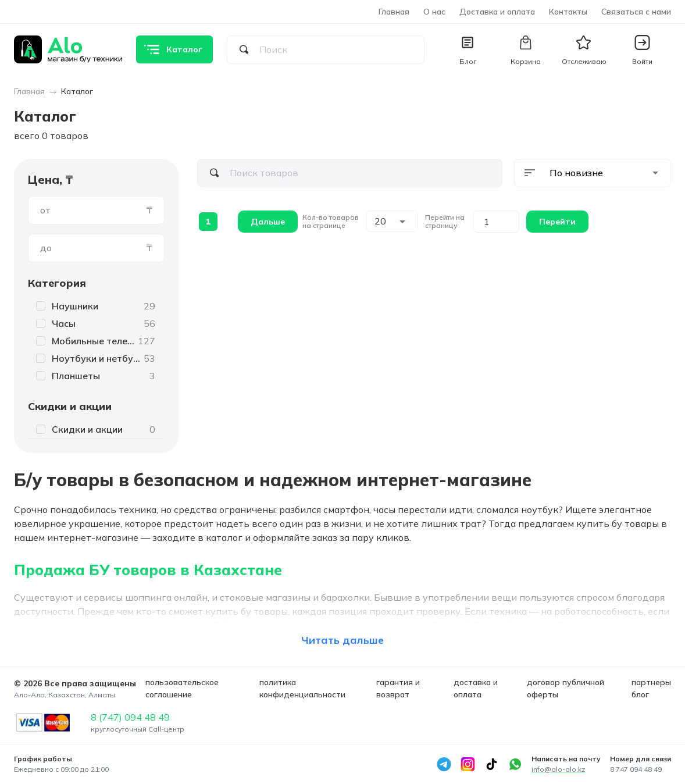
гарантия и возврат (398, 688)
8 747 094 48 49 (636, 769)
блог (640, 694)
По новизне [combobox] (576, 173)
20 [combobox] (380, 221)
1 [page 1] (208, 222)
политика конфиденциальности (302, 688)
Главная (394, 12)
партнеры (651, 682)
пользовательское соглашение (182, 688)
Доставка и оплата (497, 12)
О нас (434, 12)
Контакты (568, 12)
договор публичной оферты (566, 688)
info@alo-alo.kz (559, 769)
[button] (642, 49)
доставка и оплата (476, 688)
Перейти (557, 222)
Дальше (268, 222)
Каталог (77, 91)
